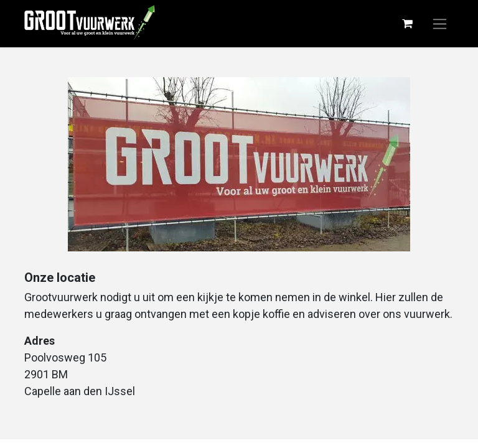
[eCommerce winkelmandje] (407, 24)
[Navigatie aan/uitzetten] (440, 24)
